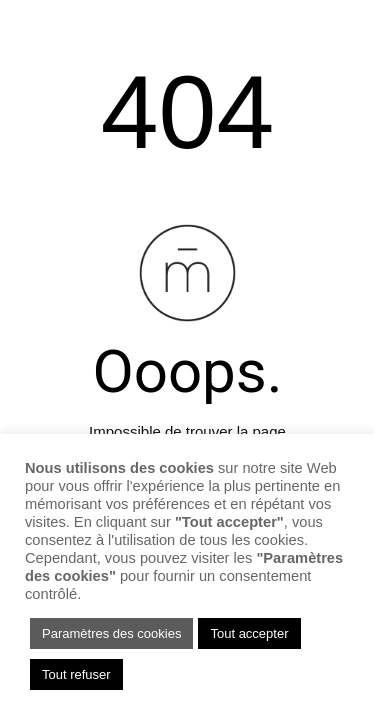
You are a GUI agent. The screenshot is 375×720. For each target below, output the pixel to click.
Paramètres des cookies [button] (111, 633)
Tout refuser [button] (76, 674)
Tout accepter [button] (249, 633)
